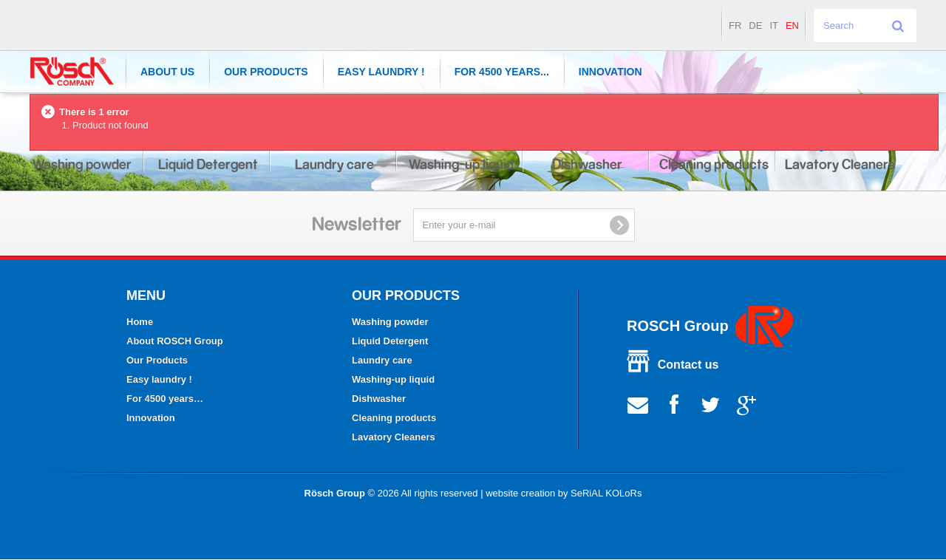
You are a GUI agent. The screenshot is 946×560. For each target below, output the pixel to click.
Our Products (266, 72)
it (774, 25)
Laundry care (382, 360)
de (755, 25)
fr (735, 25)
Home (140, 322)
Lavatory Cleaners (394, 437)
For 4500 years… (165, 399)
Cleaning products (394, 418)
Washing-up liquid (393, 379)
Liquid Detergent (390, 341)
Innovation (610, 72)
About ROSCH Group (175, 341)
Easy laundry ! (381, 72)
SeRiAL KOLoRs (606, 493)
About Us (167, 72)
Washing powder (390, 322)
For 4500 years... (502, 72)
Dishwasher (379, 399)
